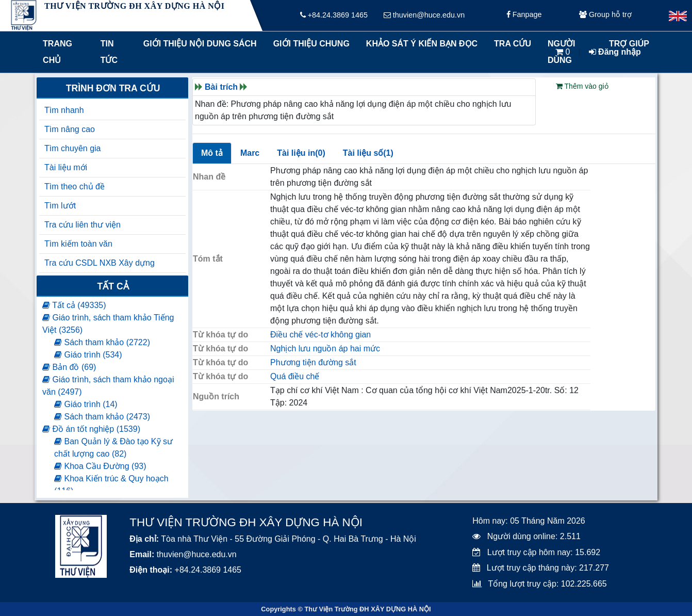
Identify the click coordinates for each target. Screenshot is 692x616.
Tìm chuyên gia (72, 148)
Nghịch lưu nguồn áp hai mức (325, 348)
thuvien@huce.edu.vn (424, 15)
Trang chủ (57, 52)
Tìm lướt (60, 206)
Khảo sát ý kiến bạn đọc (419, 44)
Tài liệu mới (66, 167)
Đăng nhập (615, 52)
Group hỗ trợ (605, 15)
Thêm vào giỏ (582, 86)
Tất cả (113, 286)
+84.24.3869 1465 (334, 15)
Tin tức (109, 52)
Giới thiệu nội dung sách (198, 44)
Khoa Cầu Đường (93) (100, 466)
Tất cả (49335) (74, 305)
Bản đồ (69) (69, 367)
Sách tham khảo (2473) (102, 417)
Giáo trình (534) (88, 355)
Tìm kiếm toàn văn (78, 244)
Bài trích (221, 87)
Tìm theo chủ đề (75, 187)
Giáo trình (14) (86, 404)
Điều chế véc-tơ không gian (320, 335)
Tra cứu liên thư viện (83, 225)
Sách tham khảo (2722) (102, 342)
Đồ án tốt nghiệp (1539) (91, 429)
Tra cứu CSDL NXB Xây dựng (100, 263)
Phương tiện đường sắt (313, 362)
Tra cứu (513, 44)
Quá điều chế (295, 376)
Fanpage (524, 15)
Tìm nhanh (64, 110)
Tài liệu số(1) (368, 153)
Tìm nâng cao (70, 129)
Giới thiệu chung (311, 44)
